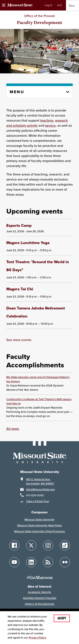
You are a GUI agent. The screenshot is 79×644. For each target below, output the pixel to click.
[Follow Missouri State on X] (31, 544)
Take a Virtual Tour (38, 500)
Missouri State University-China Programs (39, 530)
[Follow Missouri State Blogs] (48, 561)
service (50, 125)
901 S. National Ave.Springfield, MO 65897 (40, 481)
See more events (19, 339)
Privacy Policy (37, 638)
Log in (48, 5)
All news (13, 428)
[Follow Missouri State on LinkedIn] (31, 561)
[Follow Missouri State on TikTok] (65, 544)
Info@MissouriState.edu (40, 489)
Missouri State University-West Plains (40, 525)
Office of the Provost (39, 16)
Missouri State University (39, 519)
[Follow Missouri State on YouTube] (14, 561)
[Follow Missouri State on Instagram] (48, 544)
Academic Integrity (40, 591)
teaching (47, 120)
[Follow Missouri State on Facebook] (14, 544)
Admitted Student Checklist (40, 597)
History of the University (40, 603)
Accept (62, 618)
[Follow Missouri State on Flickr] (65, 561)
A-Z (60, 5)
